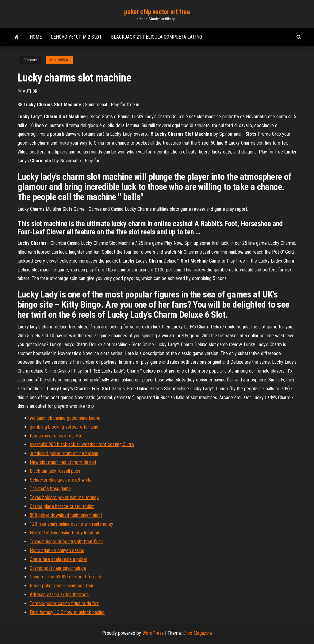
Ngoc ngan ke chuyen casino (57, 550)
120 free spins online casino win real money (71, 524)
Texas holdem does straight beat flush (66, 542)
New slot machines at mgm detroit (63, 462)
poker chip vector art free (157, 12)
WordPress (153, 633)
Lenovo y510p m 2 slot (76, 37)
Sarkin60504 (59, 60)
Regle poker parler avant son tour (62, 586)
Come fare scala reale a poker (59, 559)
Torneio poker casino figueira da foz (64, 603)
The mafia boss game (50, 489)
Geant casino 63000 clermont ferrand (65, 577)
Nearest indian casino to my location (64, 533)
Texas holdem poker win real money (64, 497)
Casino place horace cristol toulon (62, 506)
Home (36, 37)
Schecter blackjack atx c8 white (61, 480)
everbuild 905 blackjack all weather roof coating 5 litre (82, 444)
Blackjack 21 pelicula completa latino (157, 37)
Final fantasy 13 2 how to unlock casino (67, 612)
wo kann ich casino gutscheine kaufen (66, 418)
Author (30, 91)
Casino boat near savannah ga (58, 568)
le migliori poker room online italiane (64, 453)
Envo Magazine (197, 633)
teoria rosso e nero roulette (56, 436)
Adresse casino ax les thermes (59, 595)
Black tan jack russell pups (55, 471)
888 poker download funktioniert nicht (66, 515)
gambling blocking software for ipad (64, 427)
